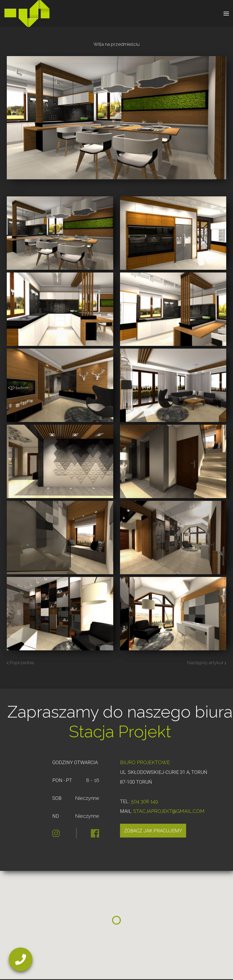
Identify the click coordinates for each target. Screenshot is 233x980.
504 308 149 (145, 801)
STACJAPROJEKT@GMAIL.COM (169, 811)
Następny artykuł (207, 663)
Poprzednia (20, 663)
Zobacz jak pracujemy (153, 831)
